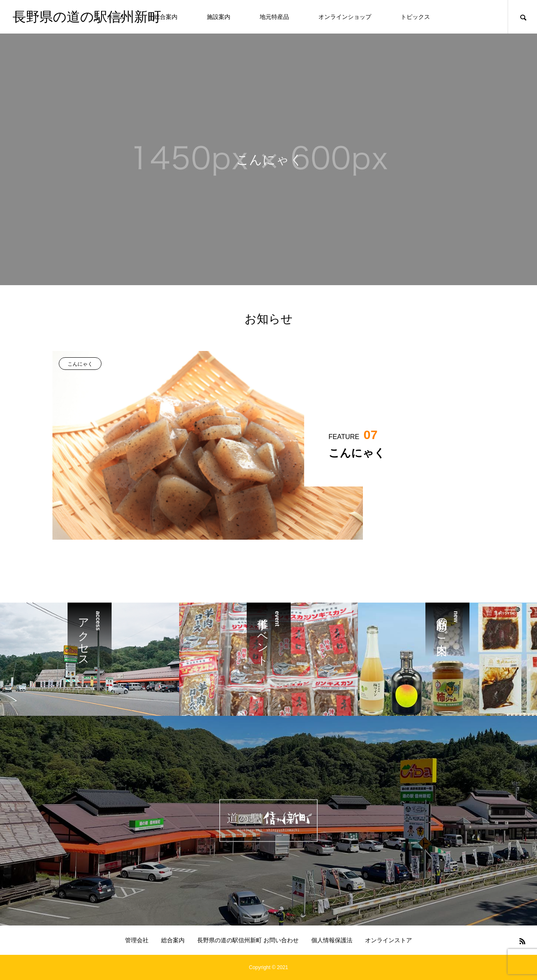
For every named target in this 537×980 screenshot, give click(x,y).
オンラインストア (388, 940)
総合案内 (166, 17)
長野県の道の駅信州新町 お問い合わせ (248, 940)
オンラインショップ (345, 17)
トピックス (415, 17)
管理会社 (137, 940)
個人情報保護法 (332, 940)
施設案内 (219, 17)
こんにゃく (80, 364)
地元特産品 (274, 17)
